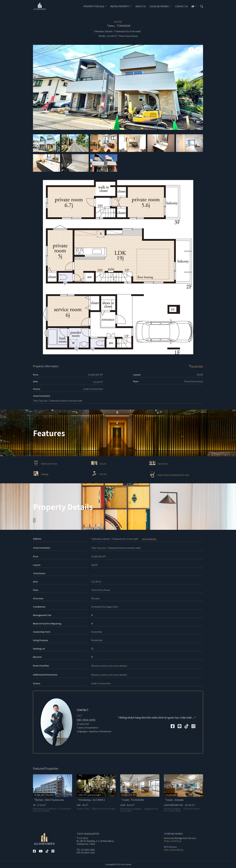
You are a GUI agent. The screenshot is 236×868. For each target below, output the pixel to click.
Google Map (196, 366)
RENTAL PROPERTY (120, 6)
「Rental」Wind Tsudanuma (48, 800)
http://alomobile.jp (174, 850)
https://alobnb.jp (173, 841)
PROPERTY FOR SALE (94, 6)
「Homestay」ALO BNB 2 (91, 800)
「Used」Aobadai (174, 800)
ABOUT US (141, 6)
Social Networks (159, 6)
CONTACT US (181, 6)
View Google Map (149, 539)
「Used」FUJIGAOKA (132, 800)
